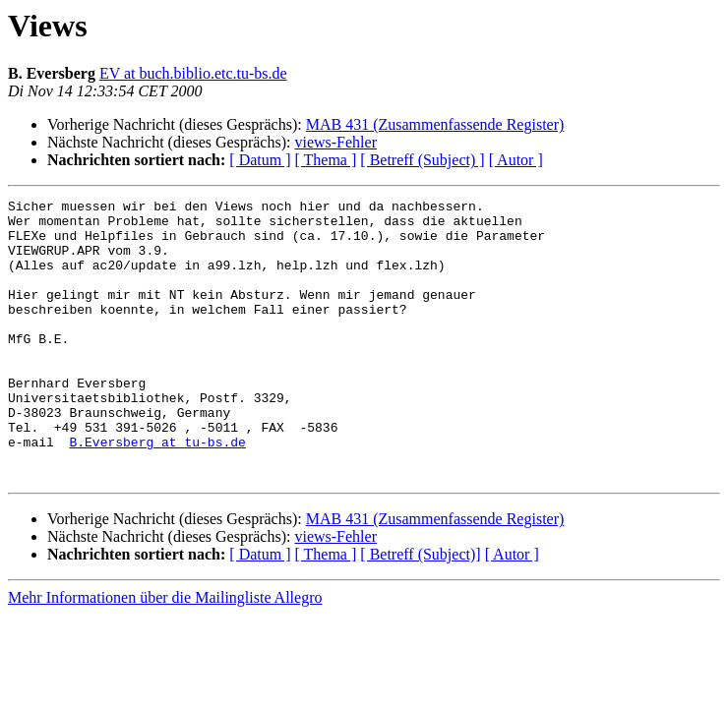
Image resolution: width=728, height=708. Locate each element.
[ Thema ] (326, 160)
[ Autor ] (516, 160)
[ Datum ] (260, 160)
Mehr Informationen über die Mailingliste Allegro (165, 653)
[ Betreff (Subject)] (420, 610)
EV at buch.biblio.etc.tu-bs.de (193, 73)
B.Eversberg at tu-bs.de (157, 492)
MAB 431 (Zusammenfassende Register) (435, 124)
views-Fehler (335, 142)
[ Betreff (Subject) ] (422, 160)
